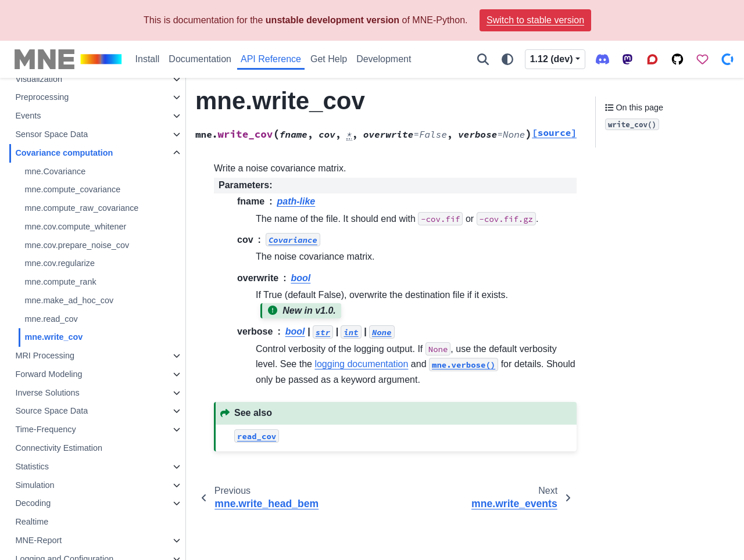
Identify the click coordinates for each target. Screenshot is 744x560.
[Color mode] (507, 59)
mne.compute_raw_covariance (81, 208)
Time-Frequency (45, 429)
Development (384, 59)
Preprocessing (42, 97)
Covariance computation (64, 153)
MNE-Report (38, 540)
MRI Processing (45, 356)
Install (148, 59)
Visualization (39, 79)
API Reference (271, 59)
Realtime (32, 522)
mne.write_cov (53, 337)
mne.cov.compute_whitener (75, 227)
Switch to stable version (535, 20)
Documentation (200, 59)
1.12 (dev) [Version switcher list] (552, 59)
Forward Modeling (49, 374)
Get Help (329, 59)
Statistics (32, 466)
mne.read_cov (51, 319)
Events (28, 116)
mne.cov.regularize (60, 263)
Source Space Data (51, 411)
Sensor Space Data (51, 134)
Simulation (35, 485)
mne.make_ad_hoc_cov (69, 300)
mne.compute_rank (60, 282)
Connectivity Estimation (59, 448)
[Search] (483, 59)
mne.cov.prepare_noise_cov (77, 245)
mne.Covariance (55, 171)
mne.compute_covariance (72, 189)
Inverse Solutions (47, 393)
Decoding (33, 503)
